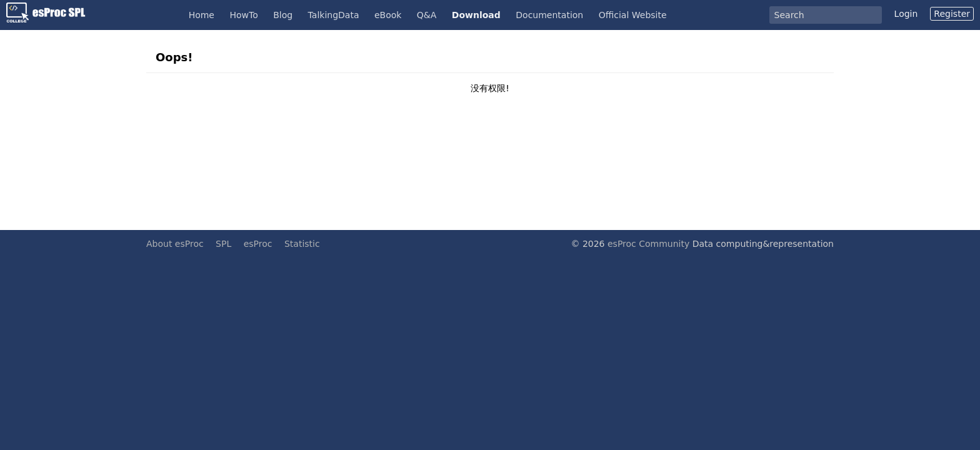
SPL (223, 244)
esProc (258, 244)
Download (476, 15)
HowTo (243, 15)
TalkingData (334, 15)
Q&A (427, 15)
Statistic (302, 244)
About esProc (175, 244)
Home (202, 15)
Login (906, 14)
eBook (388, 15)
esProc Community (648, 244)
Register (952, 14)
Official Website (633, 15)
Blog (283, 15)
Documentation (549, 15)
